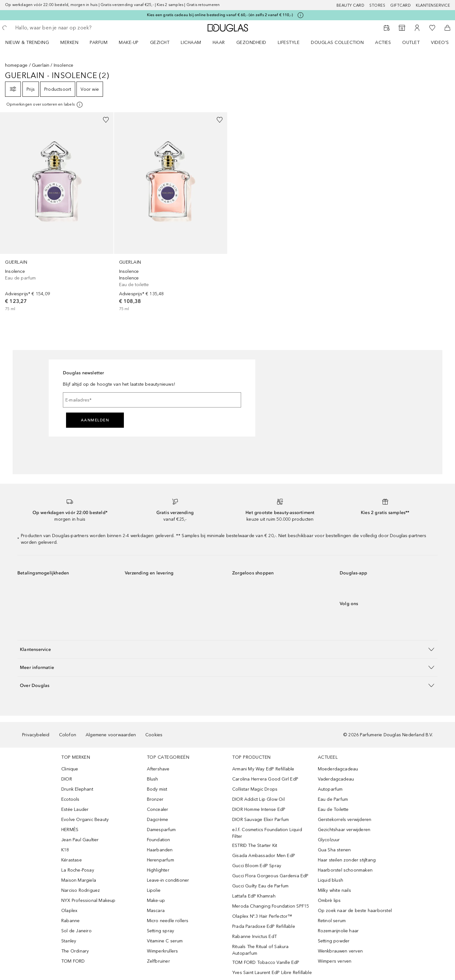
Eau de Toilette (333, 809)
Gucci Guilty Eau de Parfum (260, 886)
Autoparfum (330, 789)
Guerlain (41, 65)
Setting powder (334, 941)
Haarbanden (160, 850)
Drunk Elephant (77, 789)
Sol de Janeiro (76, 931)
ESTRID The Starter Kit (255, 845)
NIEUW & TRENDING (27, 43)
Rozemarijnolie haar (338, 931)
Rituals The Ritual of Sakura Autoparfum (261, 950)
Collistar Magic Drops (255, 789)
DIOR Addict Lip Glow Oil (258, 799)
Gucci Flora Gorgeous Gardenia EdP (270, 876)
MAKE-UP (129, 43)
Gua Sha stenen (334, 850)
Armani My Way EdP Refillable (263, 769)
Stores (377, 5)
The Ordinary (75, 951)
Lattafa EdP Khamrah (254, 896)
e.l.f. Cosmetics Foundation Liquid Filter (267, 833)
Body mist (157, 789)
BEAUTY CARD (351, 5)
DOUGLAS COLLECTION (337, 43)
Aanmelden (95, 420)
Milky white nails (334, 890)
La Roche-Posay (78, 870)
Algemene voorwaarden (111, 735)
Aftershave (158, 769)
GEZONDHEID (251, 43)
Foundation (159, 840)
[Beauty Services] (387, 28)
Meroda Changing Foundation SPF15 (271, 906)
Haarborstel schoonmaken (345, 870)
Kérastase (72, 860)
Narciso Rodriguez (81, 890)
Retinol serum (332, 921)
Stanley (69, 941)
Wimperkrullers (163, 951)
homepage (16, 65)
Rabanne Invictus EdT (255, 937)
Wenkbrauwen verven (340, 951)
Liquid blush (331, 880)
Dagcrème (158, 820)
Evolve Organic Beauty (85, 820)
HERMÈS (70, 830)
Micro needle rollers (168, 921)
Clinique (70, 769)
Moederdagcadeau (338, 769)
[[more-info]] (45, 105)
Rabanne (70, 921)
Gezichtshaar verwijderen (344, 830)
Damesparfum (161, 830)
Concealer (158, 809)
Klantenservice (433, 5)
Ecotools (70, 799)
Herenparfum (161, 860)
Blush (153, 779)
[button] (227, 649)
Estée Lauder (75, 809)
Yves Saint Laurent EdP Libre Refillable (272, 973)
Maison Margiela (79, 880)
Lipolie (154, 890)
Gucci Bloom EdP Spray (257, 866)
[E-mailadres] (152, 400)
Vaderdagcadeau (336, 779)
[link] (57, 212)
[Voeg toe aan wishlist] (106, 120)
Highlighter (158, 870)
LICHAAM (191, 43)
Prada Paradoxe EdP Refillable (264, 926)
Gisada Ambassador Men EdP (264, 856)
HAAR (219, 43)
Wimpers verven (335, 961)
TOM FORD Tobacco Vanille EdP (266, 962)
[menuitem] (31, 42)
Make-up (156, 900)
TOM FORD (73, 961)
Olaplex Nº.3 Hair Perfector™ (262, 916)
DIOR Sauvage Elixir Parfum (261, 820)
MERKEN (69, 43)
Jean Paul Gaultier (80, 840)
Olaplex (69, 911)
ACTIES (383, 43)
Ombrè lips (329, 900)
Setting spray (161, 931)
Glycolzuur (329, 840)
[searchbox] (62, 28)
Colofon (68, 735)
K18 (65, 850)
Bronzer (155, 799)
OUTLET (411, 43)
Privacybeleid (36, 735)
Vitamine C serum (165, 941)
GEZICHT (160, 43)
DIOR (67, 779)
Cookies (154, 735)
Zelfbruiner (158, 961)
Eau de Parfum (333, 799)
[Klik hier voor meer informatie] (300, 15)
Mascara (156, 911)
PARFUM (99, 43)
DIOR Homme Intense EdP (259, 809)
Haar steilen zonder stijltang (347, 860)
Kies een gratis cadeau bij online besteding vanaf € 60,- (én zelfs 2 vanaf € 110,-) (220, 15)
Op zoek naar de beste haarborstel (355, 911)
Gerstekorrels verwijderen (345, 820)
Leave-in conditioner (168, 880)
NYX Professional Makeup (88, 900)
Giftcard (400, 5)
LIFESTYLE (289, 43)
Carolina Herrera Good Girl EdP (265, 779)
